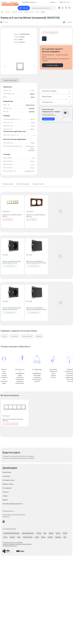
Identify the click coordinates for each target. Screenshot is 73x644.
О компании (6, 476)
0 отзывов (5, 22)
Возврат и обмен (8, 484)
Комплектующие (23, 184)
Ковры (37, 537)
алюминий (32, 108)
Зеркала (12, 537)
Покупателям (7, 472)
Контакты (6, 492)
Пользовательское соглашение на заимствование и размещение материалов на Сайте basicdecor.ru (17, 544)
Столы (5, 537)
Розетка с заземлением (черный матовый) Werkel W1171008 (11, 262)
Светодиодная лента (28, 533)
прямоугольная (30, 105)
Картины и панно (28, 537)
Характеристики (10, 80)
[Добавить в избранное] (22, 198)
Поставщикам (7, 488)
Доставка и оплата (9, 480)
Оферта (5, 500)
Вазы (19, 537)
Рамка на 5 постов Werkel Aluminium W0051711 (12, 216)
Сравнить (67, 22)
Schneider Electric (27, 336)
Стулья (65, 533)
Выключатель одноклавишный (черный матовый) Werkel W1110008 (36, 262)
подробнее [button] (31, 150)
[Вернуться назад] (2, 12)
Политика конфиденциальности (13, 504)
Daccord (4, 336)
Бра (45, 533)
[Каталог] (24, 8)
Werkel (21, 39)
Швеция (32, 94)
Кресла (58, 533)
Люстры (39, 533)
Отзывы (5, 496)
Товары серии (8, 184)
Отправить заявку (53, 65)
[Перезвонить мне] (56, 114)
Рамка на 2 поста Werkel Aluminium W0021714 (36, 216)
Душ (65, 537)
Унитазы (50, 537)
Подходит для (38, 184)
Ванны (43, 537)
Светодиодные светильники (11, 533)
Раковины (58, 537)
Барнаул (53, 2)
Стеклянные (14, 336)
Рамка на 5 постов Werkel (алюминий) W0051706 (13, 420)
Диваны (51, 533)
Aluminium (22, 42)
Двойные (39, 336)
